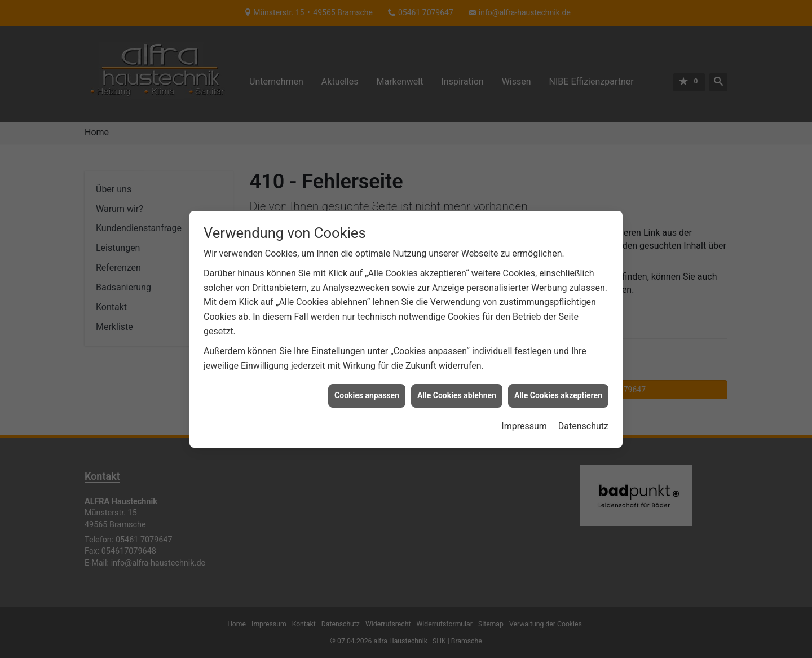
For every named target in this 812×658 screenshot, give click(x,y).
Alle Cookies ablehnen (457, 392)
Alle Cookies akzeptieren (558, 392)
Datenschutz (583, 423)
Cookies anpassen (367, 392)
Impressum (524, 423)
